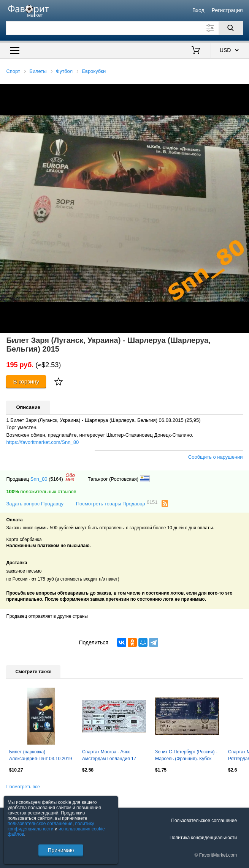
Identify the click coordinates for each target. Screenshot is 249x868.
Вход (198, 10)
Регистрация (227, 10)
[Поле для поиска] (124, 28)
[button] (242, 91)
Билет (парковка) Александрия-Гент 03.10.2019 (40, 755)
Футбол (64, 71)
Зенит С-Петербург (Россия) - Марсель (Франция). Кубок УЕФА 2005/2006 (186, 756)
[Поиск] (231, 28)
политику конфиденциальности (51, 826)
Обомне (70, 477)
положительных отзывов (41, 492)
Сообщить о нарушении (216, 457)
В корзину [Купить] (26, 381)
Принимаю (61, 850)
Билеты (38, 71)
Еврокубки (94, 71)
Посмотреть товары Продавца (117, 503)
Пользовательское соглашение (204, 821)
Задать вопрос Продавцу (35, 504)
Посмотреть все (23, 787)
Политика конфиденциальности (203, 838)
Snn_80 (39, 479)
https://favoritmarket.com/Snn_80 (42, 442)
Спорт (13, 71)
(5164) (56, 479)
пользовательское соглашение (40, 824)
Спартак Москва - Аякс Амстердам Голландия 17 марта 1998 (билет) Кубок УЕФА (109, 756)
